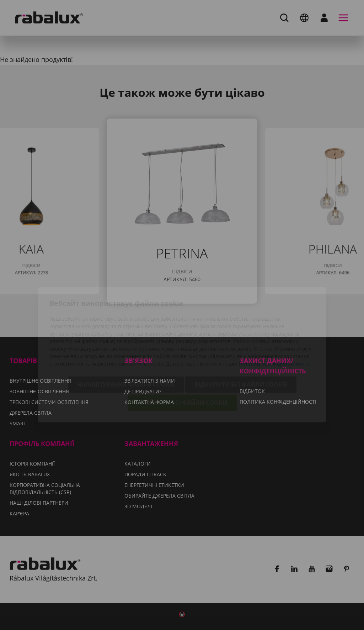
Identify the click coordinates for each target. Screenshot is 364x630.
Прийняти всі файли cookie (182, 363)
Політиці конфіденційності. (275, 324)
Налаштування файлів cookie (126, 345)
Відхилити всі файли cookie (241, 345)
